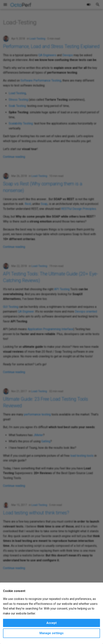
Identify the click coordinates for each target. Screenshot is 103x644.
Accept (51, 623)
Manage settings (51, 633)
